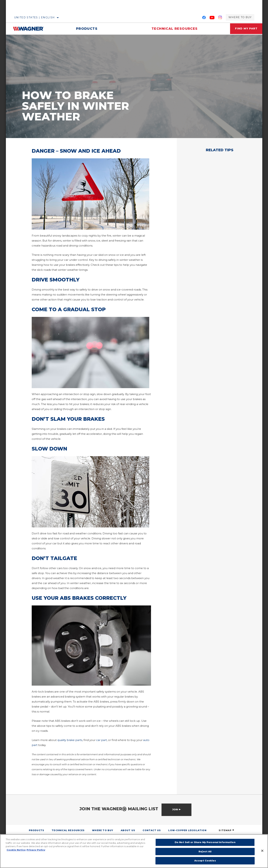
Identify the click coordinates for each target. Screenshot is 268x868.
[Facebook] (204, 18)
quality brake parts (70, 740)
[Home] (31, 29)
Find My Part (244, 29)
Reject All (205, 851)
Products (86, 29)
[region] (134, 851)
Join (175, 809)
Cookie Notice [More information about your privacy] (16, 850)
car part (102, 740)
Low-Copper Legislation (187, 830)
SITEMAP (227, 830)
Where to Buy (240, 17)
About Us (128, 830)
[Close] (262, 851)
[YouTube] (212, 18)
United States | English (34, 17)
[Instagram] (220, 18)
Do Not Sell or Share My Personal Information (205, 842)
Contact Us (152, 830)
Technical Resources (172, 29)
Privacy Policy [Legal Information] (36, 850)
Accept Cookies (205, 861)
